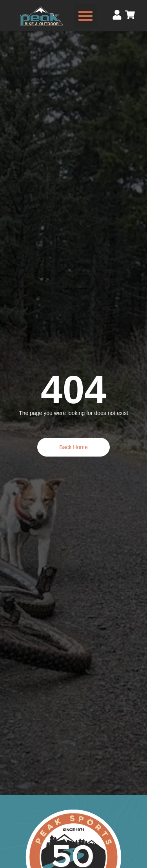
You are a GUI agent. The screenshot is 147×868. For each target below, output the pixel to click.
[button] (85, 16)
